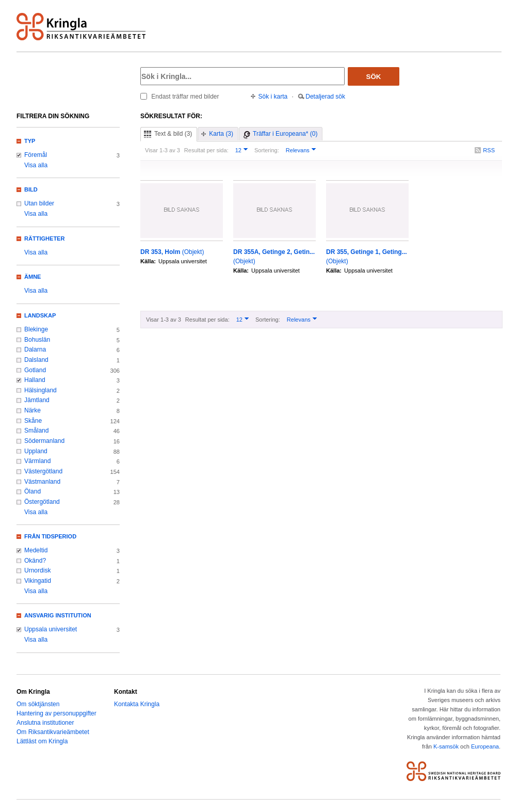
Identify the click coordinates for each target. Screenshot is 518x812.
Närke (33, 410)
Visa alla (36, 165)
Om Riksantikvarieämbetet (53, 732)
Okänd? (35, 561)
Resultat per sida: (206, 150)
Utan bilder (39, 203)
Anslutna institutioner (45, 723)
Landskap (40, 315)
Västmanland (42, 482)
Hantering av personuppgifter (56, 713)
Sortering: (267, 150)
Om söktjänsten (38, 704)
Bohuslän (37, 340)
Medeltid (36, 550)
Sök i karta (273, 97)
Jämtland (37, 400)
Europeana (485, 746)
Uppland (36, 451)
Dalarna (35, 349)
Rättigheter (44, 238)
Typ (30, 141)
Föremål (36, 155)
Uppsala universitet (51, 629)
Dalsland (36, 360)
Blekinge (36, 329)
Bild (31, 189)
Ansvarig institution (58, 615)
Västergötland (43, 471)
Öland (33, 491)
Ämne (33, 277)
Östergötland (42, 502)
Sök (374, 77)
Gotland (35, 370)
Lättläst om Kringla (42, 741)
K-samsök (446, 746)
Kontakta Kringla (137, 704)
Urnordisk (37, 570)
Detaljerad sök (325, 97)
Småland (36, 431)
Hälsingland (41, 390)
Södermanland (44, 441)
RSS (489, 150)
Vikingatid (38, 581)
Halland (35, 380)
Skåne (33, 421)
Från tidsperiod (50, 536)
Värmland (37, 461)
